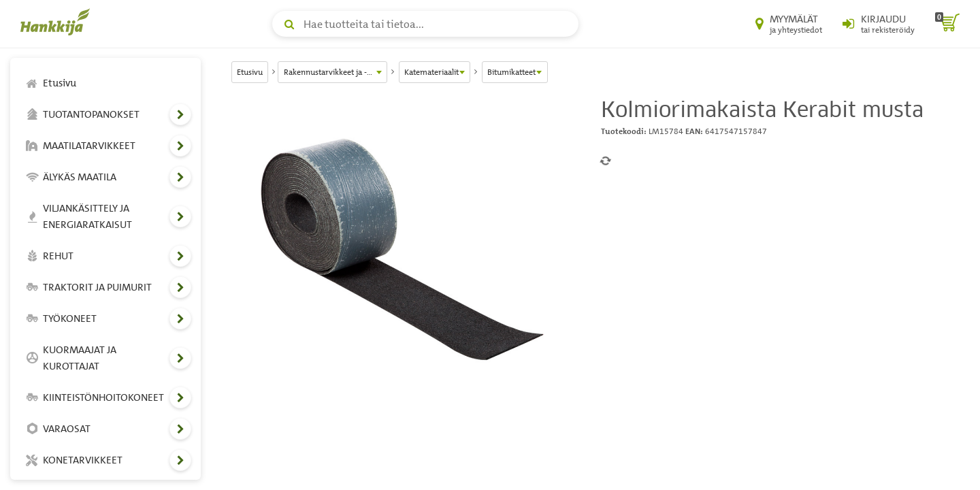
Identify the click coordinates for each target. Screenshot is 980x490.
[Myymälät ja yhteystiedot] (789, 24)
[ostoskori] (947, 24)
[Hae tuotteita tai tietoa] (425, 24)
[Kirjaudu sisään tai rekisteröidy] (879, 24)
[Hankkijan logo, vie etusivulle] (58, 22)
